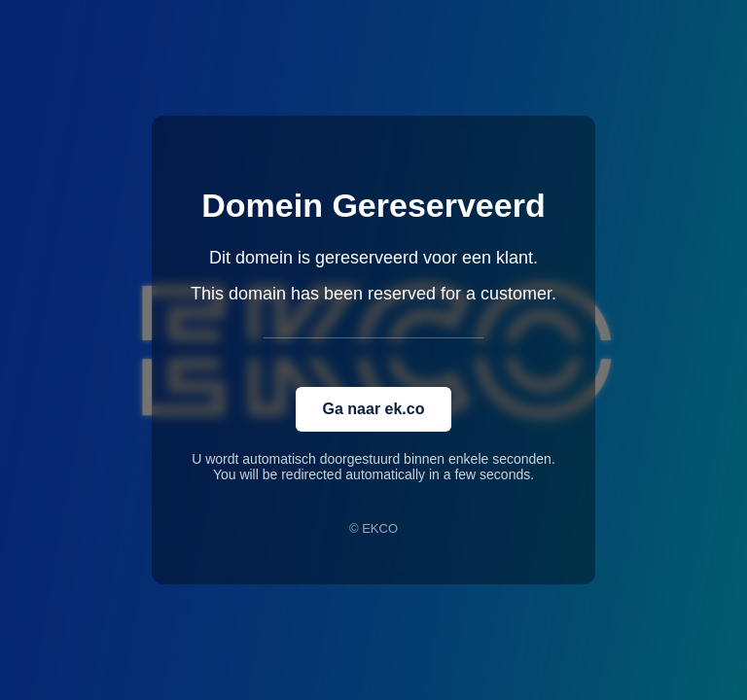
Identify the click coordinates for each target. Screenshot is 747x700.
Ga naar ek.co (374, 409)
